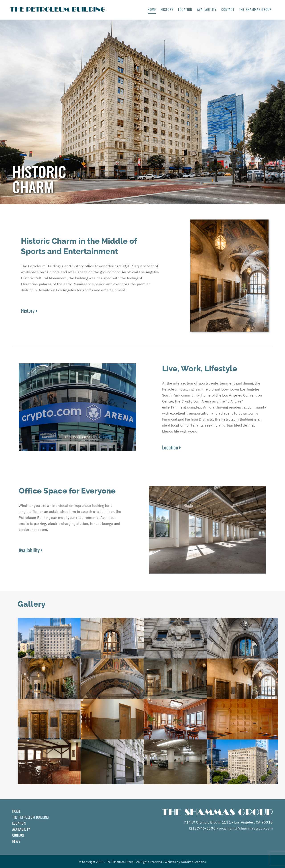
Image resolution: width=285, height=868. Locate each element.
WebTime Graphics (193, 862)
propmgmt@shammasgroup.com (246, 828)
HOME (152, 9)
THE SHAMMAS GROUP (255, 9)
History (29, 310)
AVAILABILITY (207, 9)
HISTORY (167, 9)
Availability (31, 550)
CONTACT (228, 9)
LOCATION (185, 9)
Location (171, 447)
